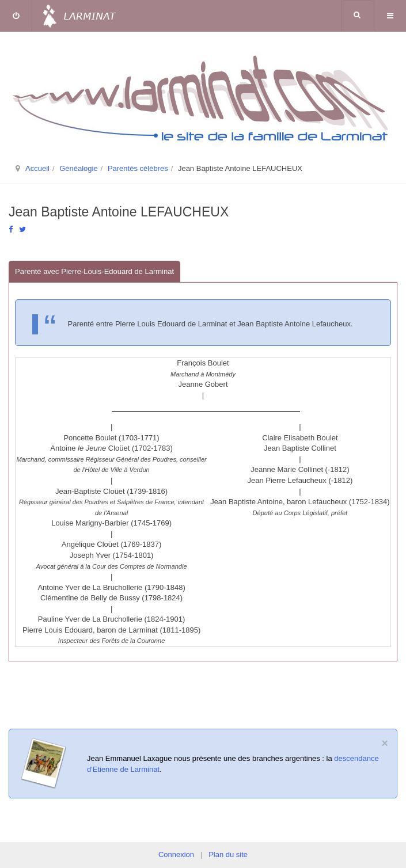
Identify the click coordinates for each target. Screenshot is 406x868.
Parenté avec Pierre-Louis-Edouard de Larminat (94, 271)
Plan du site (228, 854)
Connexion (176, 854)
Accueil (37, 168)
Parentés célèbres (138, 168)
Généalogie (79, 168)
